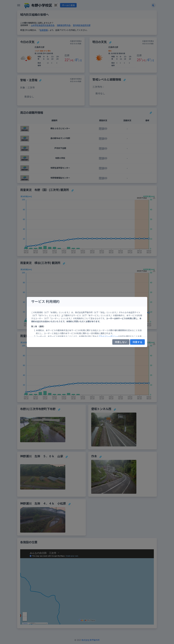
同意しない (121, 342)
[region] (87, 322)
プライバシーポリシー (108, 336)
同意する (137, 342)
